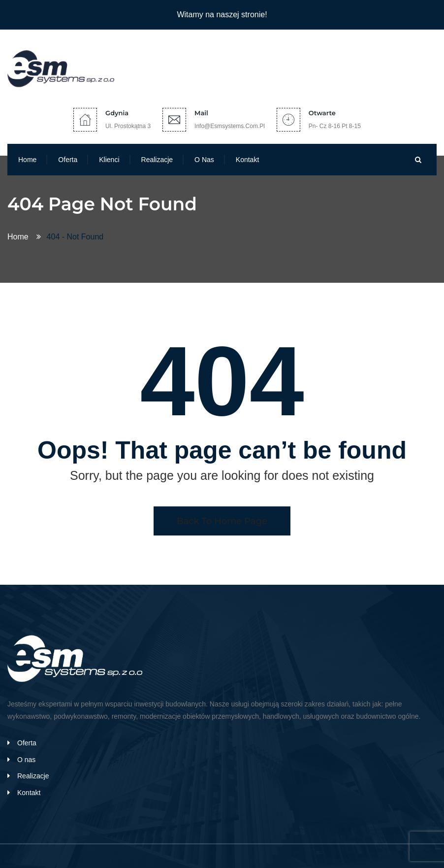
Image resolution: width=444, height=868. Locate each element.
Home (27, 160)
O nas (204, 160)
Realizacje (157, 160)
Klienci (109, 160)
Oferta (68, 160)
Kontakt (247, 160)
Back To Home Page (222, 521)
